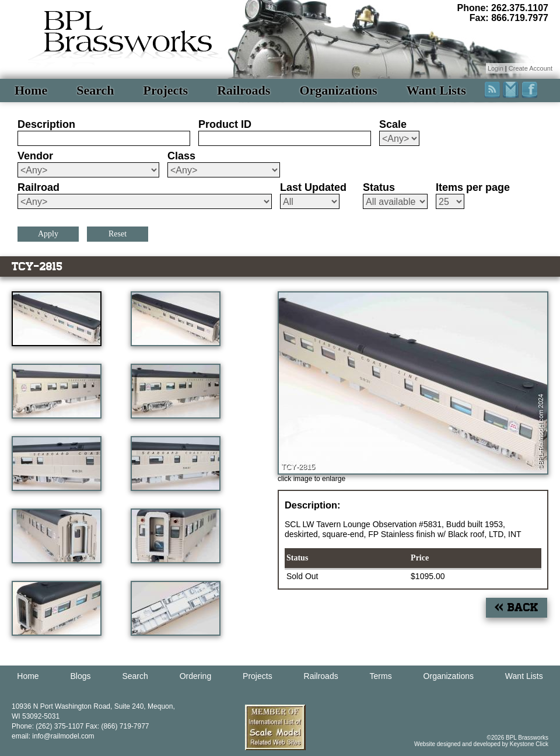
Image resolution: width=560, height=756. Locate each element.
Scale (393, 124)
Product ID (225, 124)
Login (496, 68)
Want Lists (436, 90)
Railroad (38, 187)
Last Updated (313, 187)
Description (46, 124)
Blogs (81, 676)
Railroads (244, 90)
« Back (517, 607)
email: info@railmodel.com (53, 736)
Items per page (473, 187)
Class (181, 156)
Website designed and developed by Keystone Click (481, 744)
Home (31, 90)
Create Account (531, 68)
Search (95, 90)
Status (379, 187)
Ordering (195, 676)
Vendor (35, 156)
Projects (166, 90)
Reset (118, 234)
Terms (381, 676)
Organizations (338, 90)
